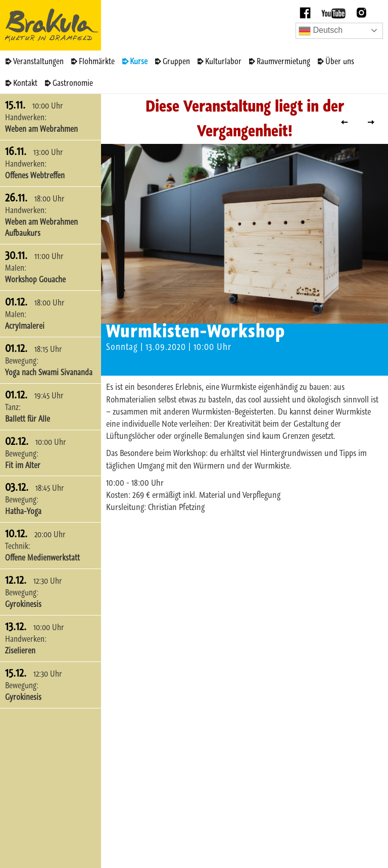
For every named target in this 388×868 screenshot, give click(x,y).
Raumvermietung (283, 61)
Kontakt (25, 83)
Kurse (139, 61)
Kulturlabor (223, 61)
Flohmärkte (97, 61)
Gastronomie (73, 83)
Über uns (340, 61)
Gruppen (176, 61)
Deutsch (321, 31)
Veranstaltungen (38, 61)
